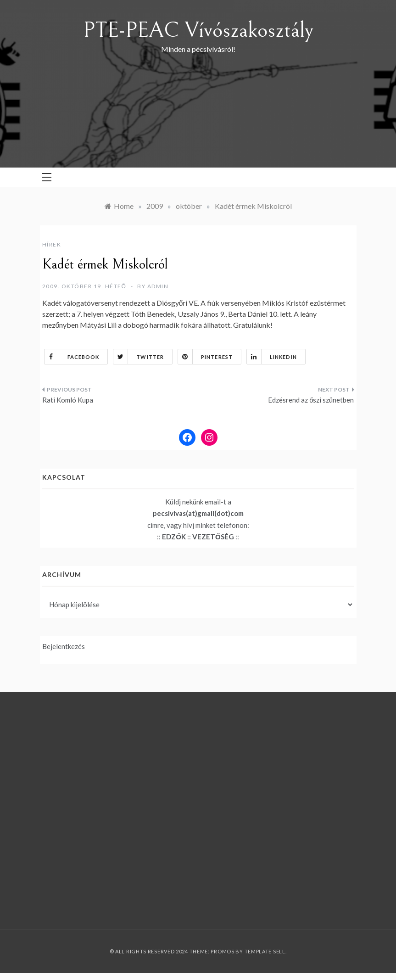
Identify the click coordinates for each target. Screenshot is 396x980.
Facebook (72, 357)
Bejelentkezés (64, 646)
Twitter (139, 357)
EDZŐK (174, 537)
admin (158, 286)
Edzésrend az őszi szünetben (311, 400)
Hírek (52, 244)
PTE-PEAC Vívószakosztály (198, 30)
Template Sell (265, 951)
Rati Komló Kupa (68, 400)
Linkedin (272, 357)
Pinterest (205, 357)
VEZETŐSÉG (213, 537)
